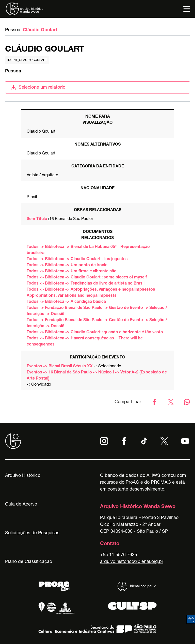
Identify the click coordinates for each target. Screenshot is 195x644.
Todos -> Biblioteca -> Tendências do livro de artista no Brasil (86, 284)
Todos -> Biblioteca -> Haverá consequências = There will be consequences (85, 342)
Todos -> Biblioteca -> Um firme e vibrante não (72, 272)
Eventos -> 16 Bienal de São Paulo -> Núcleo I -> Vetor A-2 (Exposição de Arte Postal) (97, 376)
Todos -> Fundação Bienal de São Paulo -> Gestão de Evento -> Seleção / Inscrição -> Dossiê (97, 311)
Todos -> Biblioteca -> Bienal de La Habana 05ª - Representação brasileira (88, 250)
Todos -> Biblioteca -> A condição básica (66, 302)
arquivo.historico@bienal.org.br (132, 562)
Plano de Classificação (29, 562)
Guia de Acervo (21, 505)
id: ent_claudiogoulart (27, 60)
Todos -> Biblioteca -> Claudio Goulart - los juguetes (77, 259)
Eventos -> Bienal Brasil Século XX (60, 367)
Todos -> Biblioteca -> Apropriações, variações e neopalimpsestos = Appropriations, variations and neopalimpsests (93, 293)
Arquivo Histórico (23, 476)
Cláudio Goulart (40, 30)
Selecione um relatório (38, 88)
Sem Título (37, 219)
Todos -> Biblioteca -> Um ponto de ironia (67, 265)
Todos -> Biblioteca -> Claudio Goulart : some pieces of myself (87, 278)
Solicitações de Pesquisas (32, 533)
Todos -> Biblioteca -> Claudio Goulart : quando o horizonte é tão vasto (95, 333)
